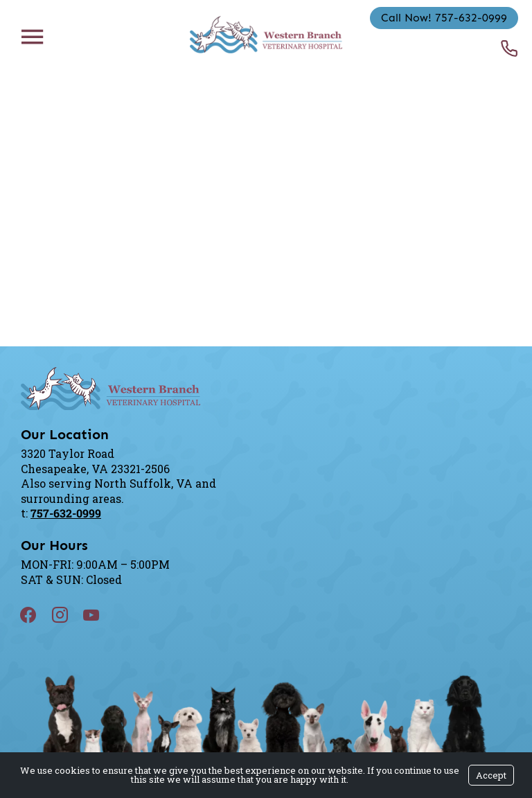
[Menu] (32, 36)
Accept (491, 775)
